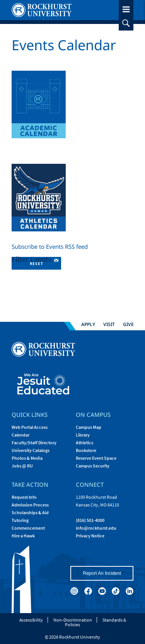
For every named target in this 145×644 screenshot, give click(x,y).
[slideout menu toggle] (126, 8)
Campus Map (89, 427)
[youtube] (102, 591)
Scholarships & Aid (30, 512)
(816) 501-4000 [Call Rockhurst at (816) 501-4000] (90, 520)
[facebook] (88, 591)
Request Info (24, 497)
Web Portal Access (30, 427)
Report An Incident (102, 573)
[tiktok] (116, 591)
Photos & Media (27, 458)
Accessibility (31, 620)
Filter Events (32, 259)
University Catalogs (31, 450)
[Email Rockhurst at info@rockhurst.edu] (96, 528)
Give (128, 324)
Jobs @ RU (22, 466)
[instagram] (74, 591)
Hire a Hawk (23, 536)
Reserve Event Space (96, 458)
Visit (109, 324)
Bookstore (86, 450)
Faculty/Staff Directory (34, 443)
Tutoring (20, 520)
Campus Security (93, 466)
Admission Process (30, 505)
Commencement (28, 528)
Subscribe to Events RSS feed (50, 246)
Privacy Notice (90, 536)
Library (83, 435)
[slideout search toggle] (126, 23)
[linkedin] (130, 591)
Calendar (20, 435)
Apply (88, 324)
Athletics (84, 443)
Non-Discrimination (73, 620)
